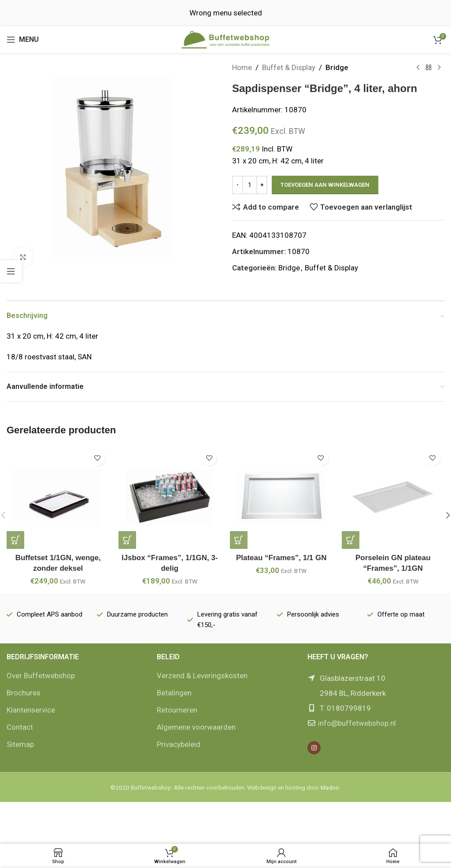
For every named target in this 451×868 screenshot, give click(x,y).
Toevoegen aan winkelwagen (325, 185)
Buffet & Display (289, 67)
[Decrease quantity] (238, 185)
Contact (20, 727)
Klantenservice (31, 710)
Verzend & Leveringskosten (202, 676)
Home (242, 67)
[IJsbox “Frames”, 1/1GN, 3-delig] (170, 498)
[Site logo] (225, 39)
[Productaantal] (250, 185)
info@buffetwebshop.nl (357, 723)
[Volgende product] (439, 68)
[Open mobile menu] (23, 40)
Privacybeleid (179, 744)
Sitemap (20, 744)
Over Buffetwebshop (41, 676)
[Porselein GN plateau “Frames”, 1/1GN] (393, 498)
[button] (15, 540)
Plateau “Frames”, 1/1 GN (281, 558)
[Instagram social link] (314, 748)
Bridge (337, 67)
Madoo (330, 787)
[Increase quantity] (262, 185)
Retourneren (177, 710)
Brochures (24, 693)
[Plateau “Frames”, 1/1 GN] (281, 498)
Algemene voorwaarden (196, 727)
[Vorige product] (418, 68)
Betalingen (174, 693)
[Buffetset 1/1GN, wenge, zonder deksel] (58, 498)
